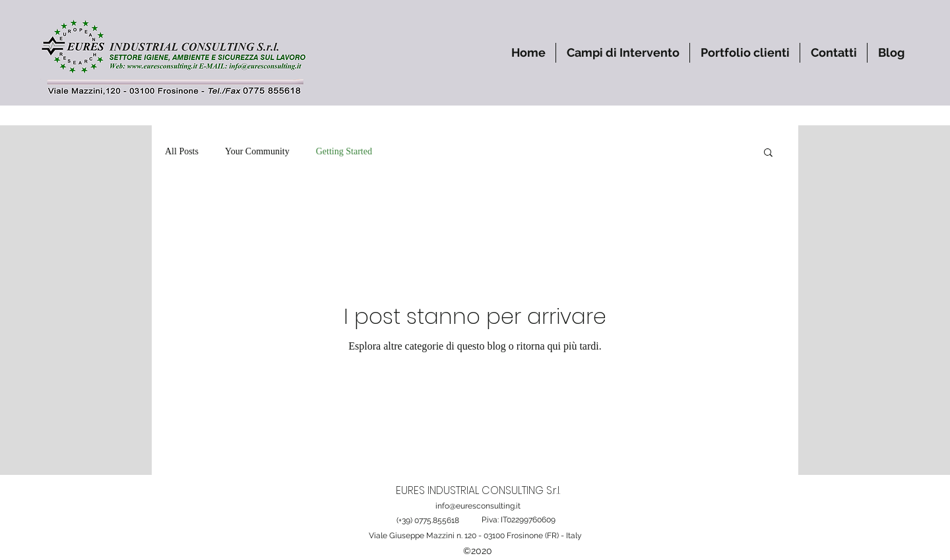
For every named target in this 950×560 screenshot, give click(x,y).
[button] (623, 53)
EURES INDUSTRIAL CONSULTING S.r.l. (478, 490)
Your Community (257, 151)
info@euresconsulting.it (478, 506)
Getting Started (344, 151)
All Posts (182, 151)
